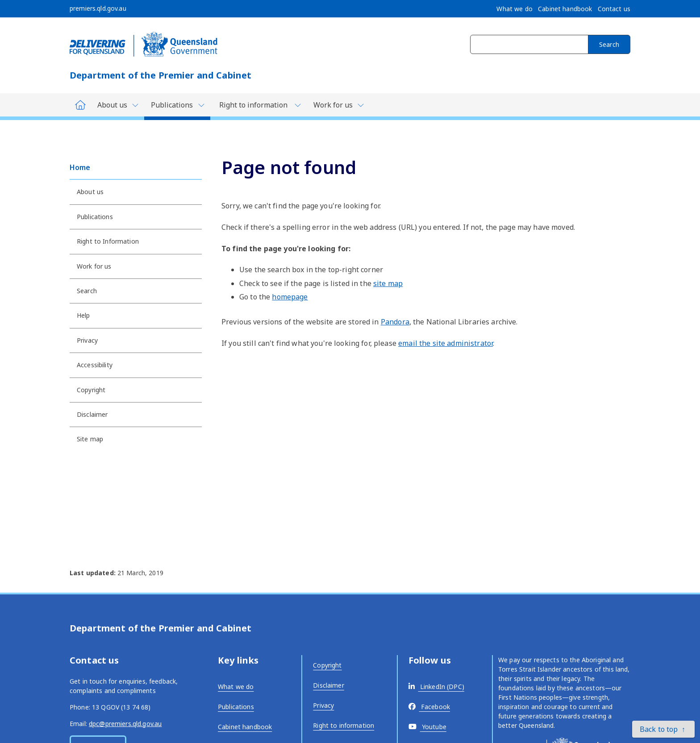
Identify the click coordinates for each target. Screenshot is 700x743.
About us (90, 192)
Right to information (344, 725)
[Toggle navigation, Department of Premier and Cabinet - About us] (118, 105)
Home (80, 167)
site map (388, 283)
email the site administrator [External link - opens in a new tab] (446, 343)
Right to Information (108, 241)
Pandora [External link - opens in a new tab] (395, 322)
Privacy (87, 340)
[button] (663, 729)
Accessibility (95, 365)
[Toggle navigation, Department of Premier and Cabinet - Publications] (177, 107)
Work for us (94, 266)
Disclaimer (92, 414)
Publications (95, 217)
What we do (236, 687)
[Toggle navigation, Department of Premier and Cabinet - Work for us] (338, 105)
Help (83, 315)
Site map (90, 439)
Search (609, 44)
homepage (290, 297)
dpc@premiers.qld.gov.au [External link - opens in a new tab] (125, 724)
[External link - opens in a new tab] (436, 687)
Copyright (91, 390)
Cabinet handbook (245, 727)
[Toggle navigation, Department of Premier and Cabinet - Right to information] (258, 105)
